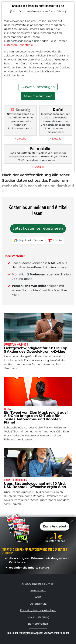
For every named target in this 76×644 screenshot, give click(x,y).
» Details (20, 139)
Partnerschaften (41, 149)
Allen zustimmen (38, 96)
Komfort (58, 110)
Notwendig (23, 110)
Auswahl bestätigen (38, 87)
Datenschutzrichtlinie (18, 45)
